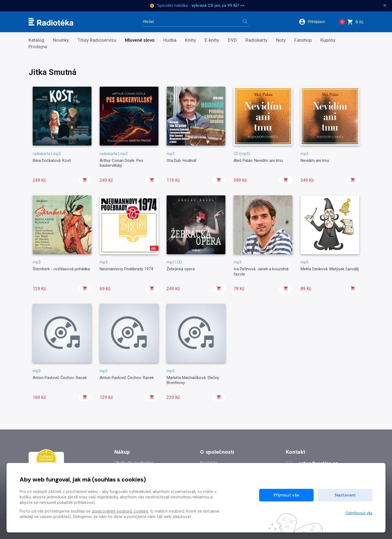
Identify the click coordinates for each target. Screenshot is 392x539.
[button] (315, 22)
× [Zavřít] (385, 5)
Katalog (36, 40)
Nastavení (345, 495)
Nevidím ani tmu (315, 161)
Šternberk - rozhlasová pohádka (61, 269)
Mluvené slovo (140, 40)
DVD (232, 40)
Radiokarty (256, 40)
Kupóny (328, 40)
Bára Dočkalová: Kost (52, 161)
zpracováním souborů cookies (120, 511)
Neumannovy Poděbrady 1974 (126, 269)
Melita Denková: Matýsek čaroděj (330, 269)
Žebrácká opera (181, 269)
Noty (281, 40)
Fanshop (303, 40)
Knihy (191, 40)
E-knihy (212, 40)
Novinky (61, 40)
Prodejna (38, 47)
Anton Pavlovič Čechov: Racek (60, 378)
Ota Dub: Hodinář (182, 161)
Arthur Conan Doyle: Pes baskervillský (121, 163)
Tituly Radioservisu (97, 40)
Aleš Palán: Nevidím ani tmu (258, 161)
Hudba (170, 40)
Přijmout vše (286, 495)
